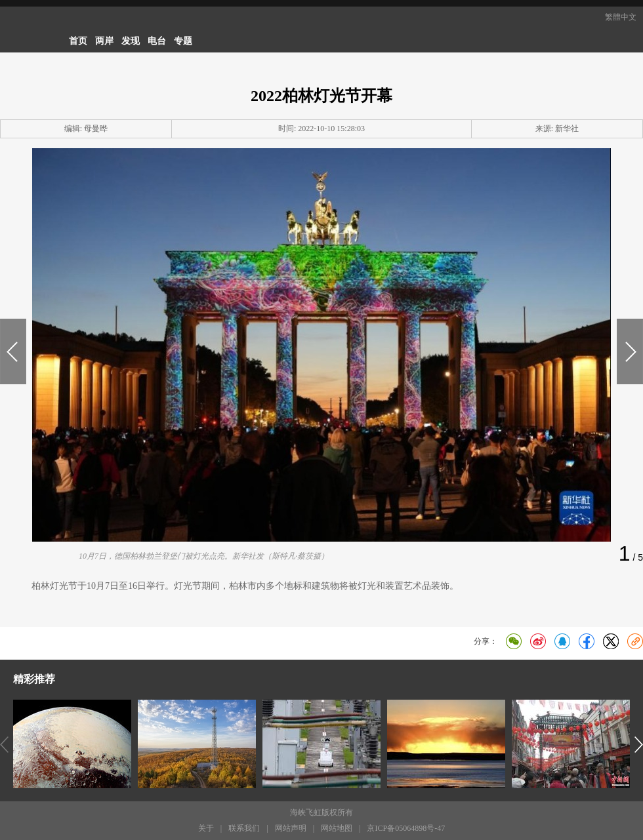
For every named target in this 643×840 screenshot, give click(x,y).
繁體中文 (621, 17)
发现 (131, 41)
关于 (206, 828)
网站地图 (337, 828)
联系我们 (244, 828)
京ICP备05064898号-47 (406, 828)
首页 (78, 41)
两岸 (104, 41)
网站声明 (291, 828)
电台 (157, 41)
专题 (183, 41)
